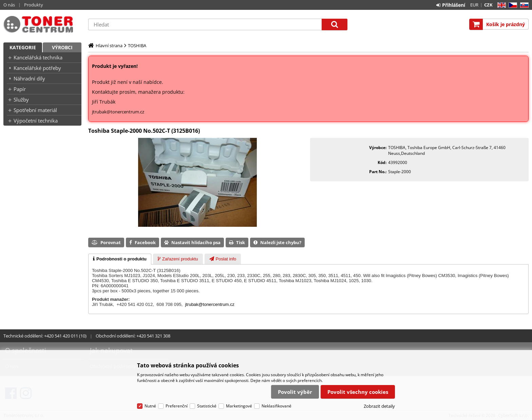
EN (501, 5)
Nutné (150, 406)
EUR (474, 5)
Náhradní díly (29, 78)
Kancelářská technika (38, 57)
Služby (21, 99)
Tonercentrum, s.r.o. (42, 24)
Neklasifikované (277, 406)
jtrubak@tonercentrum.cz (118, 112)
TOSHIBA (137, 45)
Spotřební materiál (35, 110)
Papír (20, 89)
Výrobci (62, 47)
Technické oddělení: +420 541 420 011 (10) (45, 336)
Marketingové (239, 406)
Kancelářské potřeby (37, 68)
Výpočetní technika (36, 121)
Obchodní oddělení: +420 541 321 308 (133, 336)
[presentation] (120, 259)
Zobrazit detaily (379, 406)
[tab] (120, 259)
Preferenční (177, 406)
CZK (488, 5)
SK (523, 5)
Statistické (207, 406)
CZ (511, 5)
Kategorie (23, 47)
